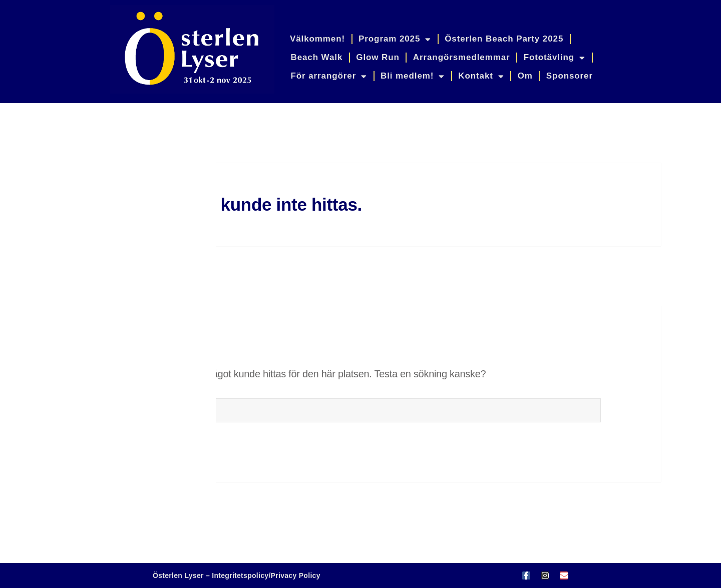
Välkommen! (317, 39)
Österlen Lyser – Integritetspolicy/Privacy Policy (237, 575)
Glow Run (378, 57)
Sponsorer (570, 76)
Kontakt (481, 76)
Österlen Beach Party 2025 (504, 39)
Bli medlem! (413, 76)
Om (525, 76)
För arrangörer (329, 76)
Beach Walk (316, 57)
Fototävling (555, 58)
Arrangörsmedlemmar (462, 57)
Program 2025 (395, 39)
